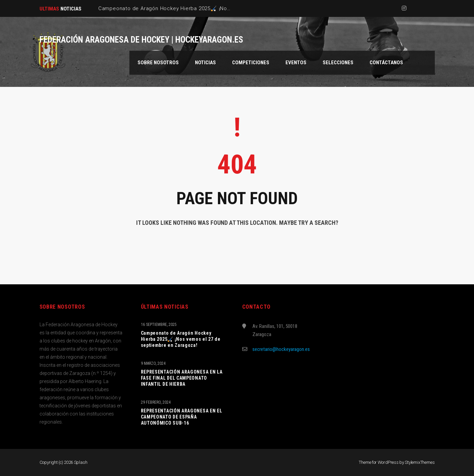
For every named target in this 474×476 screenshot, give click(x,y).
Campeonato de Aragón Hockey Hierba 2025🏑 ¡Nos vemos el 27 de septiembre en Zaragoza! (181, 339)
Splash (81, 462)
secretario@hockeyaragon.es (281, 349)
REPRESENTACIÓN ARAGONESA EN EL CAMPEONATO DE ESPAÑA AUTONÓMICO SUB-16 (182, 417)
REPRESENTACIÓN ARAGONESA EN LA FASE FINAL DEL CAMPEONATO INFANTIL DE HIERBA (182, 378)
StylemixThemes (420, 462)
